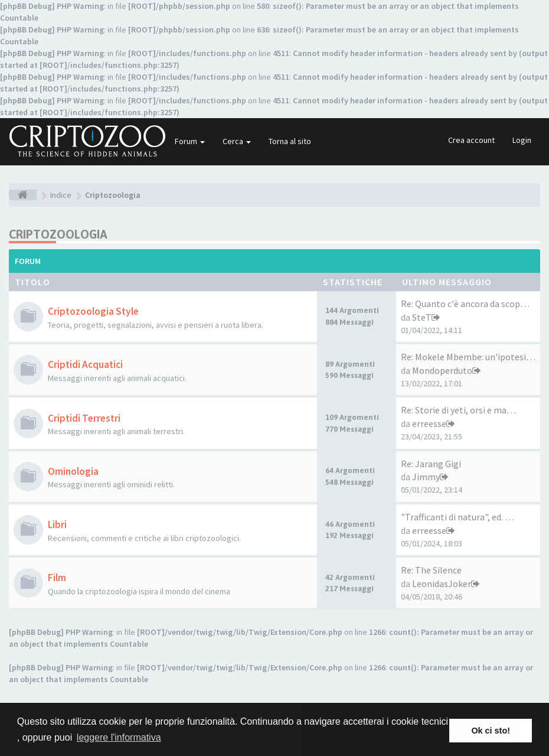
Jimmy (426, 477)
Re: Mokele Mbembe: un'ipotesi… (468, 357)
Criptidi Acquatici (85, 364)
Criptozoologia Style (93, 311)
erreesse (429, 423)
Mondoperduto (442, 370)
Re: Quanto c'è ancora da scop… (465, 304)
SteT (422, 317)
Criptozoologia (58, 234)
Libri (57, 524)
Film (57, 578)
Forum (190, 141)
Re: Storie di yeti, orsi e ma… (458, 410)
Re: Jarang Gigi (431, 464)
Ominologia (73, 471)
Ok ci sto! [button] (491, 731)
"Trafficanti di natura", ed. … (457, 517)
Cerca (237, 141)
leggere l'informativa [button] (119, 737)
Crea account (471, 140)
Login (522, 140)
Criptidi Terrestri (84, 418)
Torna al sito (290, 141)
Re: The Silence (431, 570)
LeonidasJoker (442, 584)
